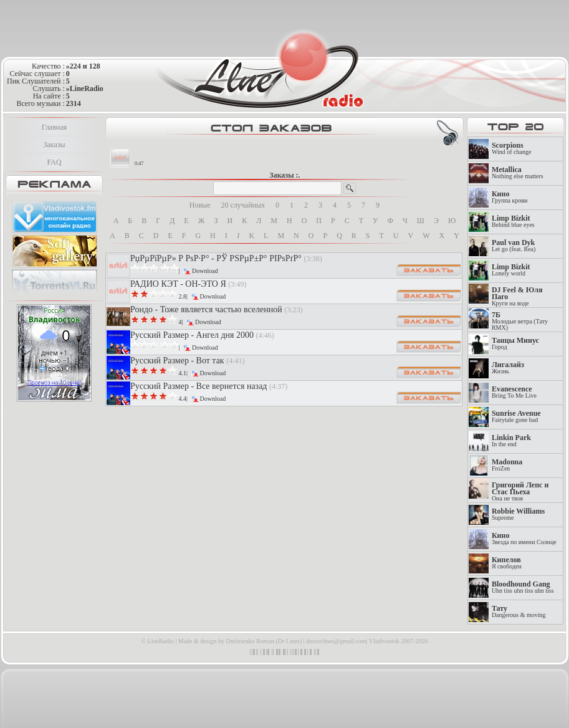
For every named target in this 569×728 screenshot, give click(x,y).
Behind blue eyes (513, 222)
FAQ (54, 162)
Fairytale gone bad (516, 417)
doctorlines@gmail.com (336, 641)
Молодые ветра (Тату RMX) (520, 321)
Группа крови (510, 197)
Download (205, 271)
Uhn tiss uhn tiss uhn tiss (523, 587)
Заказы (54, 145)
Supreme (518, 515)
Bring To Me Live (514, 392)
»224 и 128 (83, 66)
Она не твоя (520, 492)
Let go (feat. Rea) (514, 246)
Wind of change (511, 149)
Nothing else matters (518, 173)
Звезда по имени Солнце (524, 539)
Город (515, 344)
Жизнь (508, 368)
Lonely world (511, 270)
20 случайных (243, 205)
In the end (511, 441)
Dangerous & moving (519, 612)
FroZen (507, 465)
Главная (54, 127)
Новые (200, 205)
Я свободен (507, 563)
